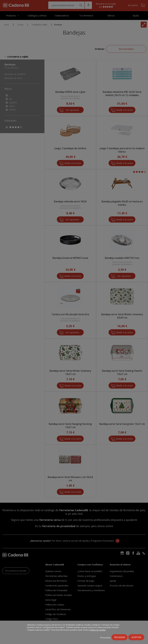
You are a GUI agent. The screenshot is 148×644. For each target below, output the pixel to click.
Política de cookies (98, 630)
